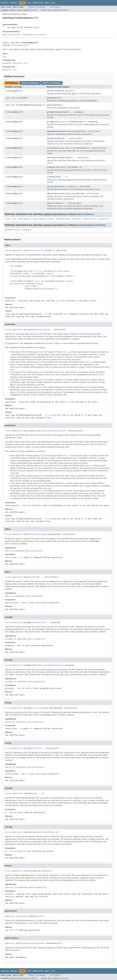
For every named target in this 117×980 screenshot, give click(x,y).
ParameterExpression (31, 105)
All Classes (55, 7)
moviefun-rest (21, 63)
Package (14, 3)
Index (47, 3)
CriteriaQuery (13, 91)
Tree (29, 3)
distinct (51, 91)
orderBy (51, 167)
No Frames (41, 7)
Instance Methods (30, 83)
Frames (32, 7)
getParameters (54, 105)
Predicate (59, 138)
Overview (5, 3)
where (50, 194)
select (50, 186)
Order (24, 98)
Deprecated (38, 3)
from (7, 219)
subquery (27, 230)
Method (34, 10)
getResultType (63, 219)
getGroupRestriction (44, 219)
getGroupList (25, 219)
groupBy (51, 112)
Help (53, 3)
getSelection (90, 219)
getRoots (77, 219)
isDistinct (104, 219)
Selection (81, 148)
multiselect (53, 148)
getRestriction (13, 230)
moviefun (7, 63)
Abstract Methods (52, 83)
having (50, 131)
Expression (61, 112)
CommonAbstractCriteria (34, 35)
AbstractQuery (10, 35)
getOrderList (53, 98)
